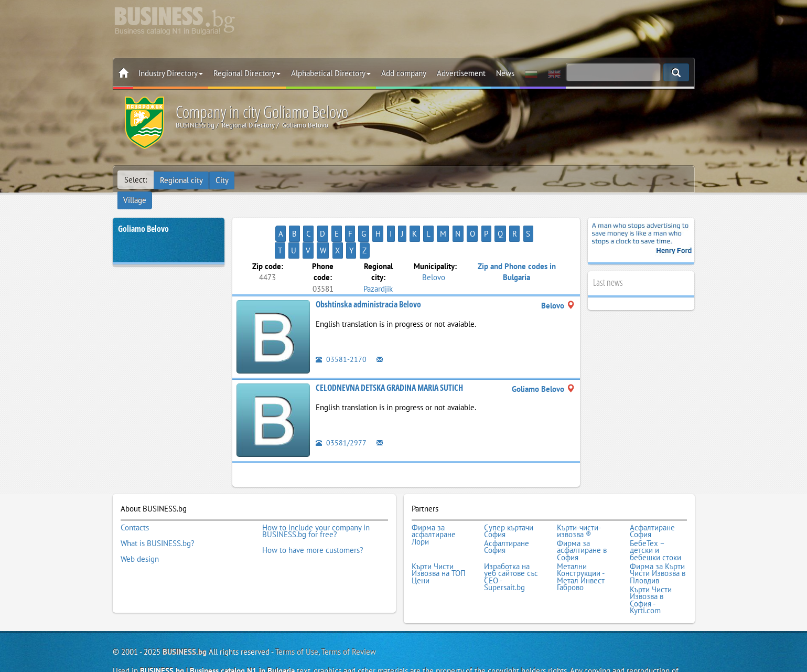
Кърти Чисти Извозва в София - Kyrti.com (651, 561)
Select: (136, 180)
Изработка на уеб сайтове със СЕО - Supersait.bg (511, 540)
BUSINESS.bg (185, 612)
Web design (140, 522)
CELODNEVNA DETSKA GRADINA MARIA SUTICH (389, 355)
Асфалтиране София (652, 498)
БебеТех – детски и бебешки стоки (655, 515)
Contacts (135, 494)
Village (254, 180)
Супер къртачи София (509, 498)
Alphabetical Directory (331, 73)
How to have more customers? (313, 515)
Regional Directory (247, 73)
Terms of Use (297, 612)
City (223, 180)
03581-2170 (341, 327)
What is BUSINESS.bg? (158, 508)
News (505, 73)
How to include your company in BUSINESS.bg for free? (316, 498)
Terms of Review (349, 612)
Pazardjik (378, 256)
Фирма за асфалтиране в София (582, 515)
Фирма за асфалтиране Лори (434, 501)
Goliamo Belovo (143, 213)
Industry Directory (171, 73)
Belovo (434, 245)
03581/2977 (341, 410)
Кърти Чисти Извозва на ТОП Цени (439, 536)
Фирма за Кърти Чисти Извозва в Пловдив (658, 536)
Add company (404, 73)
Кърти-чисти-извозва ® (579, 498)
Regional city (182, 180)
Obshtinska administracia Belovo (368, 272)
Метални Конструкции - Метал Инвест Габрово (581, 540)
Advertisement (461, 73)
